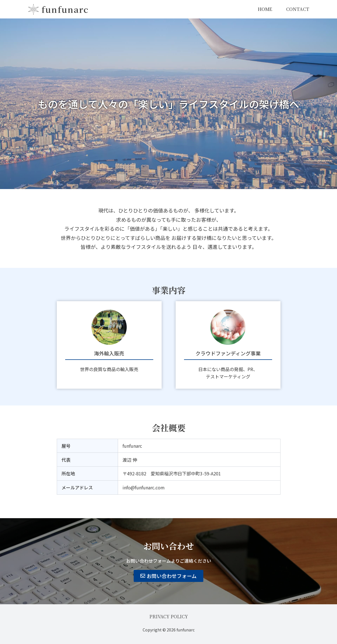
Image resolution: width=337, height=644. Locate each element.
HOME (265, 9)
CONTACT (298, 9)
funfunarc (65, 9)
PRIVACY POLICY (169, 616)
